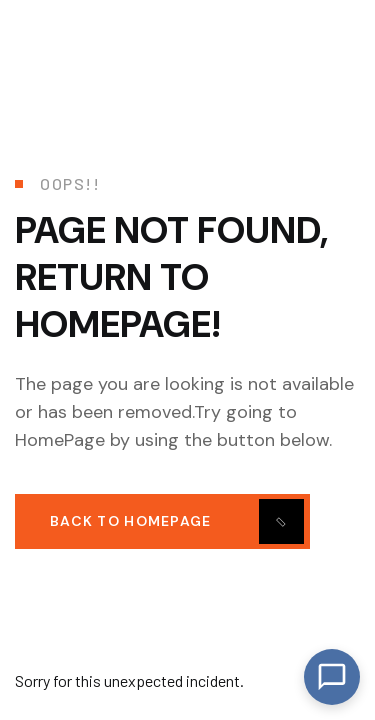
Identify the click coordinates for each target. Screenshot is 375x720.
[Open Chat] (332, 677)
